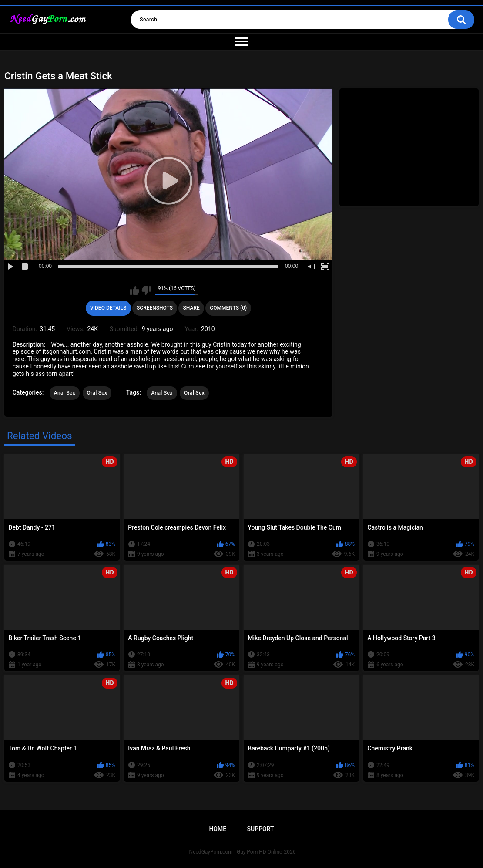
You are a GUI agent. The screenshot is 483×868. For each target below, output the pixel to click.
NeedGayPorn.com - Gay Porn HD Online (236, 852)
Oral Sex (97, 393)
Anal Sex (65, 393)
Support (261, 829)
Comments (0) (228, 308)
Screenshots (155, 308)
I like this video (135, 290)
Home (218, 829)
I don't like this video (146, 290)
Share (191, 308)
